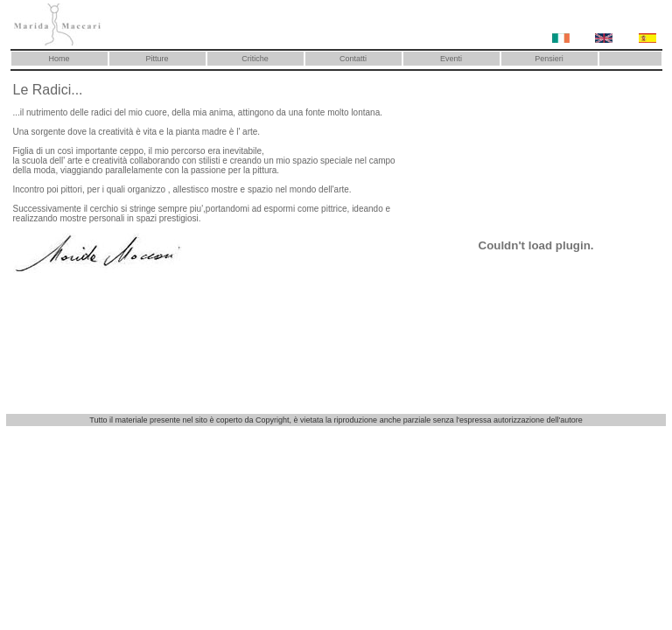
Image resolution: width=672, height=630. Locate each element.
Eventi (451, 59)
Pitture (157, 59)
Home (59, 59)
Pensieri (549, 59)
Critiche (255, 59)
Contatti (353, 59)
